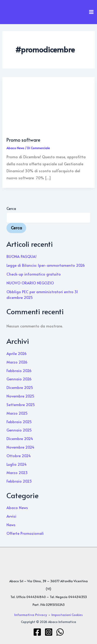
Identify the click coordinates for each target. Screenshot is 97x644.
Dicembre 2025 (20, 387)
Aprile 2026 (17, 353)
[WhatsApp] (60, 632)
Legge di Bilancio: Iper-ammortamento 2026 (46, 265)
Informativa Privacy (31, 615)
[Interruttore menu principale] (91, 12)
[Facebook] (37, 632)
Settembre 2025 (21, 405)
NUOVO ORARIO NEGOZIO (30, 283)
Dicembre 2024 (20, 439)
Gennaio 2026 (19, 379)
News (11, 525)
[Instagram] (49, 632)
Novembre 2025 (20, 396)
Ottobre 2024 (19, 456)
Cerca (11, 208)
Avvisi (11, 516)
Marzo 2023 (17, 472)
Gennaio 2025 (19, 430)
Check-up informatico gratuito (34, 274)
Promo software (23, 140)
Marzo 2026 (17, 362)
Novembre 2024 (20, 447)
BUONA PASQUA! (21, 256)
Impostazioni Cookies (67, 615)
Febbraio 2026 (19, 371)
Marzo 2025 (17, 413)
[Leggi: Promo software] (48, 106)
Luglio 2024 (17, 464)
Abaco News (15, 148)
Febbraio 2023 (19, 481)
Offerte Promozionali (25, 533)
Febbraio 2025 (19, 422)
